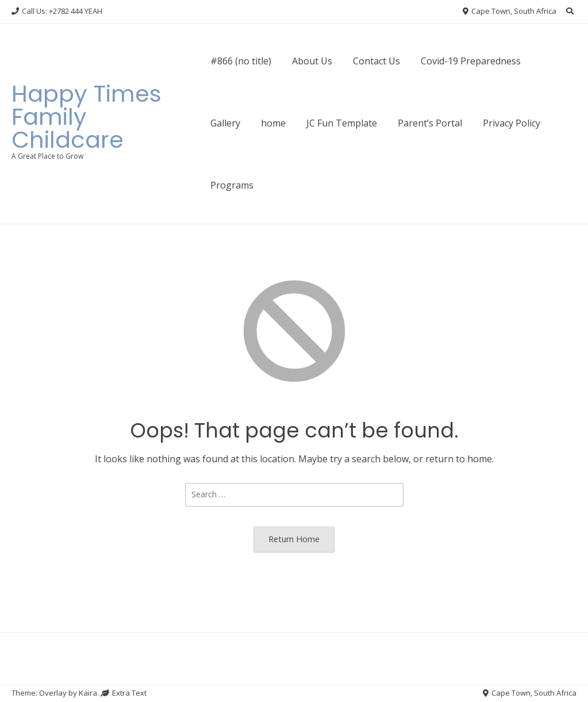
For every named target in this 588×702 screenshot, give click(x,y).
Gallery (225, 123)
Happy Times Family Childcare (87, 117)
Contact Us (376, 61)
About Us (312, 61)
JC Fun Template (342, 123)
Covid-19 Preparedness (471, 61)
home (273, 123)
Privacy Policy (512, 123)
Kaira (88, 693)
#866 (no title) (241, 61)
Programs (232, 185)
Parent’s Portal (430, 123)
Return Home (294, 539)
